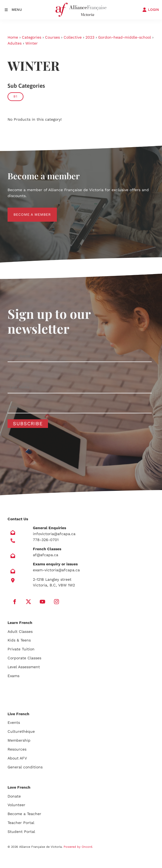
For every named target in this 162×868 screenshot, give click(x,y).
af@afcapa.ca (46, 555)
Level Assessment (24, 667)
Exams (13, 676)
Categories (32, 37)
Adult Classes (20, 631)
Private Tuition (21, 649)
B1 (15, 96)
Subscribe (28, 423)
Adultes (15, 43)
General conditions (25, 767)
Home (13, 37)
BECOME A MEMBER (26, 210)
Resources (17, 749)
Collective (73, 37)
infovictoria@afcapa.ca (54, 534)
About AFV (17, 758)
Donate (14, 796)
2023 (90, 37)
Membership (19, 740)
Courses (52, 37)
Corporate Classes (24, 658)
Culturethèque (21, 731)
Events (14, 722)
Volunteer (16, 805)
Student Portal (21, 832)
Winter (32, 43)
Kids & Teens (19, 640)
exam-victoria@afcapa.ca (56, 570)
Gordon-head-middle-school (125, 37)
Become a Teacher (24, 814)
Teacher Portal (21, 823)
